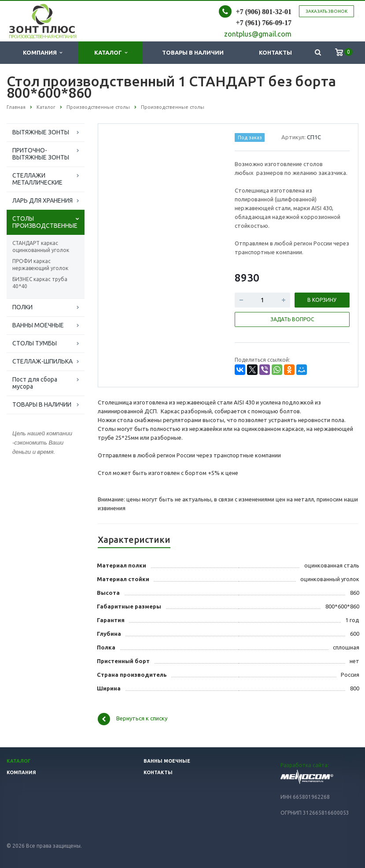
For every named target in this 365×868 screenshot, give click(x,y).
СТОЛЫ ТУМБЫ (35, 343)
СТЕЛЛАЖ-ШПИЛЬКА (42, 361)
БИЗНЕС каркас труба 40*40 (40, 283)
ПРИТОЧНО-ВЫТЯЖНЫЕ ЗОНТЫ (41, 154)
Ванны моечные (167, 761)
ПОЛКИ (22, 307)
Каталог (111, 53)
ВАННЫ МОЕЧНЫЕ (38, 325)
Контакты (275, 52)
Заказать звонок (326, 11)
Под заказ (250, 137)
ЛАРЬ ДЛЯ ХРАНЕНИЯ (42, 200)
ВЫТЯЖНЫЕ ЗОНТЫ (41, 132)
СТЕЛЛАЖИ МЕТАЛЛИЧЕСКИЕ (37, 179)
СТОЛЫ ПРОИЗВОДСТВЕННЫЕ (45, 222)
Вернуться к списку (133, 719)
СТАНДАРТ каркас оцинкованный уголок (41, 247)
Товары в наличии (193, 52)
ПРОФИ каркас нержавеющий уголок (40, 265)
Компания (42, 53)
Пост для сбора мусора (35, 383)
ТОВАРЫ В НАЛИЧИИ (42, 404)
